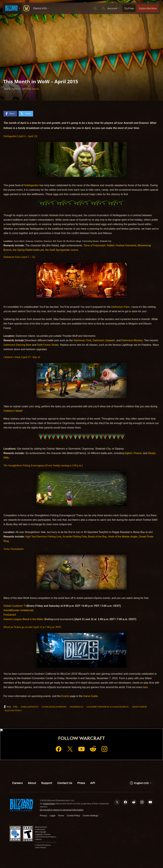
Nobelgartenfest (30, 707)
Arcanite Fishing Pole (75, 537)
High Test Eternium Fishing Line (43, 537)
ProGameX (10, 615)
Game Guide (90, 696)
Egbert (128, 453)
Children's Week (13, 411)
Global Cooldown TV (15, 606)
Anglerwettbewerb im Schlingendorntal (108, 707)
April (15, 707)
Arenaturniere (139, 707)
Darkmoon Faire (120, 307)
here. (145, 687)
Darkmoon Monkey (132, 340)
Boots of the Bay (97, 537)
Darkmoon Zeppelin (104, 340)
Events (65, 696)
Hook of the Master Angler (123, 537)
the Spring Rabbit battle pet (28, 250)
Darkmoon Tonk (82, 340)
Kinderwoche (77, 707)
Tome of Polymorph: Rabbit (99, 245)
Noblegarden (32, 185)
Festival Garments (126, 245)
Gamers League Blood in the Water (23, 619)
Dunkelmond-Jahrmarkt (54, 707)
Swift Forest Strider (48, 345)
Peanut (138, 453)
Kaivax (35, 89)
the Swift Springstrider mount (62, 250)
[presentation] (12, 8)
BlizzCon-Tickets (13, 710)
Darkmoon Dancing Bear (17, 345)
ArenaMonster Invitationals (19, 610)
